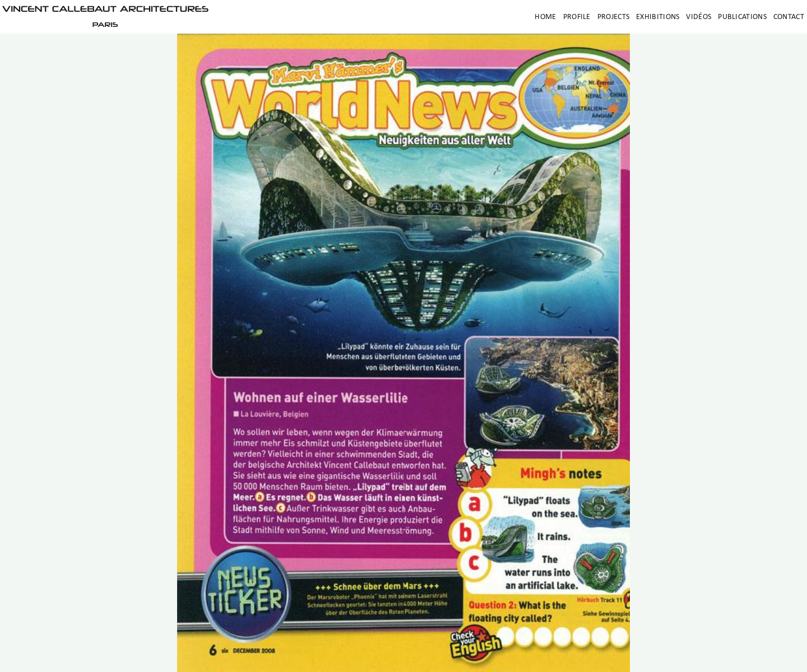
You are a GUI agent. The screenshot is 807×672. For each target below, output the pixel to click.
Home (545, 17)
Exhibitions (658, 17)
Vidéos (699, 17)
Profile (577, 17)
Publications (742, 17)
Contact (789, 17)
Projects (613, 17)
